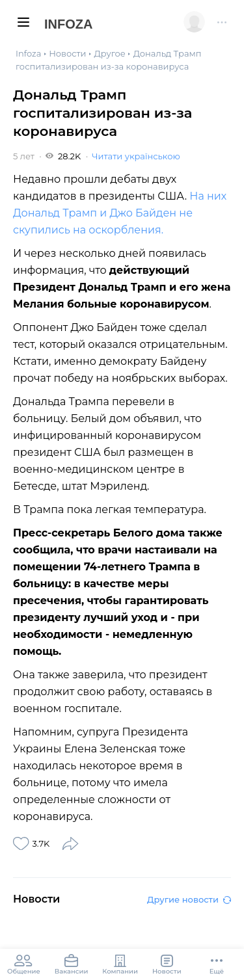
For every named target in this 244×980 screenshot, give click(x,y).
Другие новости (189, 899)
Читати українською (136, 156)
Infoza (68, 24)
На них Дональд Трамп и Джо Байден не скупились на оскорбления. (120, 213)
